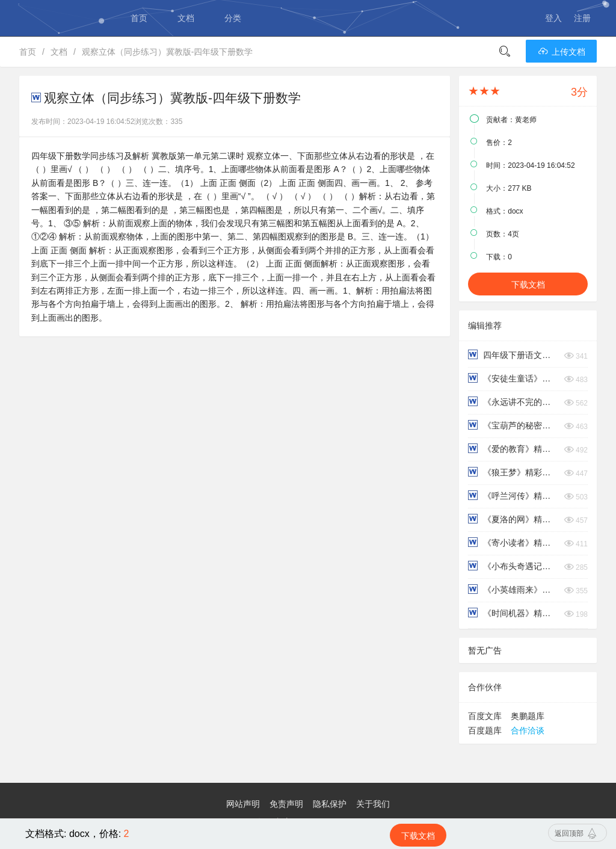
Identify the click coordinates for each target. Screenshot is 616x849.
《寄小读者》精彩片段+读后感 (513, 542)
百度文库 (485, 716)
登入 (553, 18)
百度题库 (485, 730)
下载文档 (528, 285)
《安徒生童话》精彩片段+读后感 (513, 378)
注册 (582, 18)
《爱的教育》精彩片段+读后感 (513, 449)
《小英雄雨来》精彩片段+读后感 (513, 589)
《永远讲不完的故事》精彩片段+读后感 (513, 402)
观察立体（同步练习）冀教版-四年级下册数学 (168, 52)
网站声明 (243, 804)
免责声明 (286, 804)
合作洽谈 (528, 730)
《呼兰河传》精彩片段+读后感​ (513, 496)
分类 (233, 18)
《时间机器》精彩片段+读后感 (513, 613)
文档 (186, 18)
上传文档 (561, 52)
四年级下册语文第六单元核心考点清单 (513, 355)
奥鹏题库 (528, 716)
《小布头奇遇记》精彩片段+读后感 (513, 566)
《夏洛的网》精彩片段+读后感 (513, 519)
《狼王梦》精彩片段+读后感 (513, 472)
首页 (139, 18)
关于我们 (373, 804)
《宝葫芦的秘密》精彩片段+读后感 (513, 425)
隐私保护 (330, 804)
